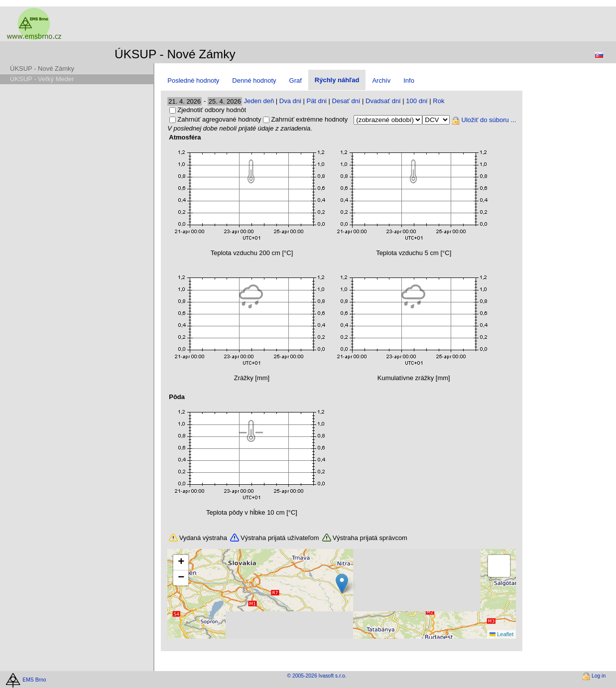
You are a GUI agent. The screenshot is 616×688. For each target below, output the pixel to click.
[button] (342, 584)
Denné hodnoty (254, 80)
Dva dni (290, 101)
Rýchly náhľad (337, 80)
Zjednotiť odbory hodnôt (212, 110)
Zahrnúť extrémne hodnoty (309, 119)
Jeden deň (259, 101)
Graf (296, 80)
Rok (438, 101)
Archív (381, 80)
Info (409, 80)
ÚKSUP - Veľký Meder (42, 79)
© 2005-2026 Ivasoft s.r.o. (316, 676)
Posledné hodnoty (193, 80)
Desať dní (346, 101)
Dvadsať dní (383, 101)
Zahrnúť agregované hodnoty (219, 119)
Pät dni (316, 101)
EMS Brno (34, 679)
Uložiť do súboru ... (489, 120)
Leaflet (501, 634)
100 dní (417, 101)
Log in (599, 676)
